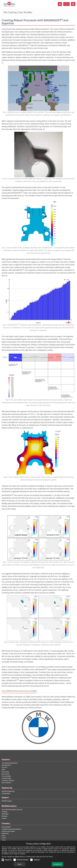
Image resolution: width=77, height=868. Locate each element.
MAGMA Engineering (8, 791)
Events (4, 838)
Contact (4, 818)
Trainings (4, 812)
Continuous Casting (8, 781)
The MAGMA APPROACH (10, 763)
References (5, 833)
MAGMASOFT (6, 765)
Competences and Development (11, 829)
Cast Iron (4, 767)
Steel (3, 770)
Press (3, 836)
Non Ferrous (6, 774)
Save (20, 866)
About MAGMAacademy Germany (12, 810)
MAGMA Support (7, 801)
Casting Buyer (6, 793)
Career (4, 840)
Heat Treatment (6, 783)
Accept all (57, 866)
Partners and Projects (8, 831)
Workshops (5, 814)
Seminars (5, 816)
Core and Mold (6, 776)
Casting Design (6, 778)
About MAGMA (6, 827)
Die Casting (5, 772)
